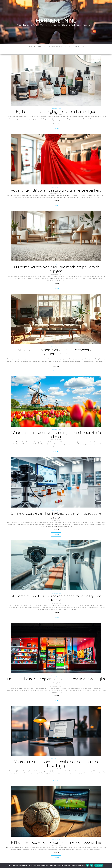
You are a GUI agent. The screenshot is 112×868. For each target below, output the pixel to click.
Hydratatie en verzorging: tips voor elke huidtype (56, 106)
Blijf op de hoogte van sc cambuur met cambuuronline (56, 837)
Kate (58, 119)
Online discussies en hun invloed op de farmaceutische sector (56, 510)
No (92, 865)
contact (85, 46)
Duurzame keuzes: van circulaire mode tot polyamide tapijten (56, 264)
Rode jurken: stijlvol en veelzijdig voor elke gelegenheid (56, 185)
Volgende (61, 859)
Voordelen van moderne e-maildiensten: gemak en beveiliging (56, 758)
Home (25, 46)
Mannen (32, 46)
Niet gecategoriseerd (56, 103)
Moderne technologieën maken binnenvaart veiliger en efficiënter (56, 593)
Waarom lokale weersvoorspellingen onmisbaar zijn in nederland (56, 429)
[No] (110, 865)
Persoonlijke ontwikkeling (53, 46)
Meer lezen (56, 123)
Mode (39, 46)
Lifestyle (76, 46)
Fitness (68, 46)
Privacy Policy (99, 865)
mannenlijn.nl (56, 21)
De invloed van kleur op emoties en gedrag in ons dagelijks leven (56, 676)
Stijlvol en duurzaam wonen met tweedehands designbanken (56, 347)
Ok (88, 865)
